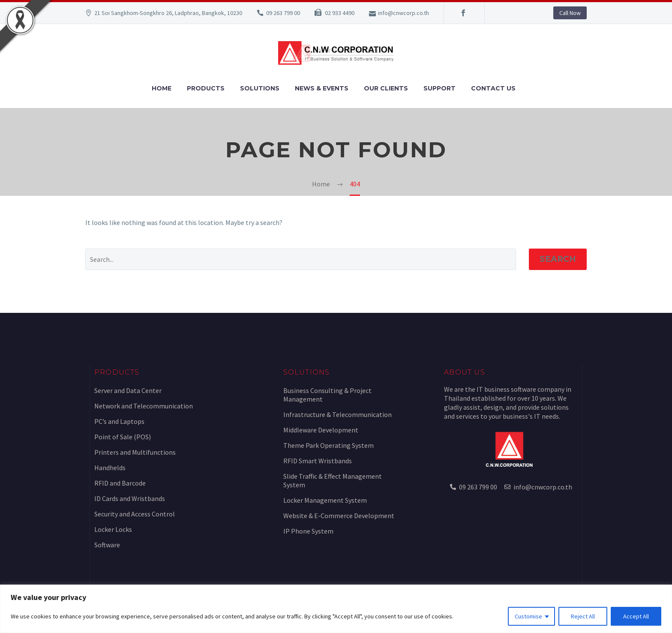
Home (162, 88)
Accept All (636, 616)
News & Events (322, 88)
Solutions (260, 88)
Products (206, 88)
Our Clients (386, 88)
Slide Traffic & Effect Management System (333, 480)
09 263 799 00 (283, 13)
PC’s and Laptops (119, 421)
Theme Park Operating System (328, 445)
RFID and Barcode (120, 483)
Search (558, 259)
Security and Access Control (135, 514)
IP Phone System (308, 531)
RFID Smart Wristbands (318, 461)
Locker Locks (113, 529)
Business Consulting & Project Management (327, 395)
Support (439, 88)
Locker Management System (325, 500)
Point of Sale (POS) (123, 437)
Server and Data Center (128, 390)
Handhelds (110, 468)
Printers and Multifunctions (135, 452)
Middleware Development (321, 430)
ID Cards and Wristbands (130, 498)
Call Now (570, 13)
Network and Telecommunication (144, 406)
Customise (528, 616)
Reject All (583, 616)
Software (107, 545)
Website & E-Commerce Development (339, 516)
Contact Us (493, 88)
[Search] (301, 259)
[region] (336, 609)
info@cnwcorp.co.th (403, 13)
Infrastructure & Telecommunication (337, 414)
